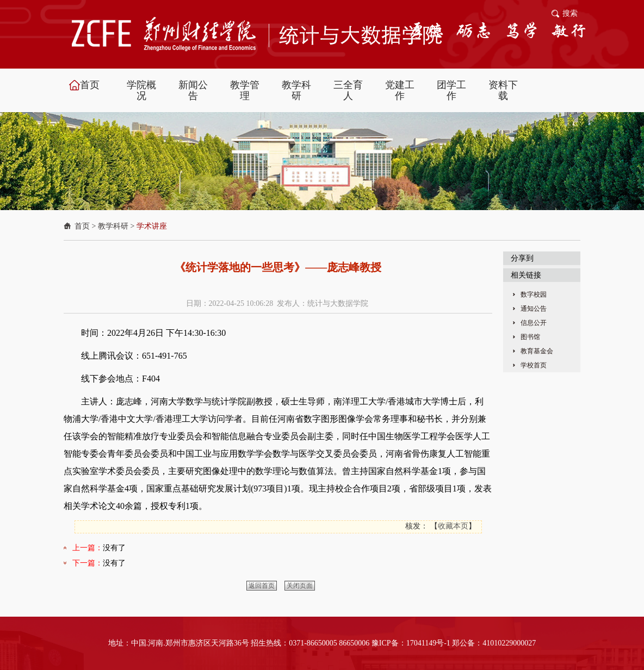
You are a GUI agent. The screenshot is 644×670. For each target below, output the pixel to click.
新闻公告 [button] (193, 90)
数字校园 (534, 294)
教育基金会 (537, 351)
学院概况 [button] (141, 90)
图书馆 (530, 337)
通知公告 (534, 309)
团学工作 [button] (451, 90)
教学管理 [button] (245, 90)
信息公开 (534, 323)
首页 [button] (90, 85)
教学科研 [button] (296, 90)
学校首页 (534, 365)
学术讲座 (152, 226)
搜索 (570, 13)
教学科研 (113, 226)
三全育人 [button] (348, 90)
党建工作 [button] (400, 90)
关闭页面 (300, 586)
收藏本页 (453, 526)
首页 (82, 226)
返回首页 (262, 586)
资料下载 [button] (503, 90)
